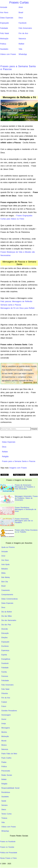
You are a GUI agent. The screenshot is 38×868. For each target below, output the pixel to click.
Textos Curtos (6, 814)
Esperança (5, 650)
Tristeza (4, 818)
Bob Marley (6, 577)
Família (4, 672)
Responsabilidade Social (10, 788)
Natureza (22, 39)
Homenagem (6, 715)
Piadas (4, 762)
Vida (20, 49)
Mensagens (6, 728)
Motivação (4, 39)
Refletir (21, 44)
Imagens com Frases (18, 468)
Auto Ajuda (5, 564)
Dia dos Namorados (9, 620)
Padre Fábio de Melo (9, 754)
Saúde (4, 801)
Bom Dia (5, 582)
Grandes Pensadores (9, 711)
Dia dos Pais (6, 625)
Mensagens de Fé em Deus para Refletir (18, 308)
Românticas (6, 792)
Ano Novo (4, 12)
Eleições (4, 638)
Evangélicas (6, 659)
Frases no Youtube (7, 847)
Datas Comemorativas (10, 599)
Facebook (23, 23)
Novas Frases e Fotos (8, 858)
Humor (4, 719)
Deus (21, 18)
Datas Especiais (7, 18)
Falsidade (4, 28)
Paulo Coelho (6, 758)
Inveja (4, 724)
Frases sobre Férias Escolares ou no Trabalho (19, 533)
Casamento (6, 590)
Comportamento (7, 595)
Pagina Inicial (19, 475)
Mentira (4, 732)
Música (4, 745)
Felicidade (5, 681)
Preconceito (6, 771)
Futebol (4, 702)
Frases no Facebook (8, 842)
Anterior (5, 475)
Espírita (4, 655)
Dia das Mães (7, 616)
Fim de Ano (23, 33)
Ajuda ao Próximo (8, 547)
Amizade (4, 7)
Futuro (4, 706)
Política (3, 44)
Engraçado (5, 23)
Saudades (4, 49)
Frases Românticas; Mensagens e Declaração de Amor (18, 511)
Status (4, 810)
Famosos (5, 676)
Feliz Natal (5, 33)
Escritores (5, 646)
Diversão (5, 629)
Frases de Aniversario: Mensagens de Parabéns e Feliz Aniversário (18, 488)
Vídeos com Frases (8, 54)
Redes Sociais (7, 775)
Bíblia (3, 573)
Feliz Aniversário (25, 28)
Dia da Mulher (7, 612)
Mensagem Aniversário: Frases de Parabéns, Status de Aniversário (19, 499)
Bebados (5, 569)
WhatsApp (23, 54)
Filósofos (5, 693)
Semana (4, 805)
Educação (5, 633)
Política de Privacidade (9, 853)
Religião (4, 784)
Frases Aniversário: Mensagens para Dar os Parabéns (17, 522)
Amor (21, 7)
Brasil (21, 12)
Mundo (4, 741)
